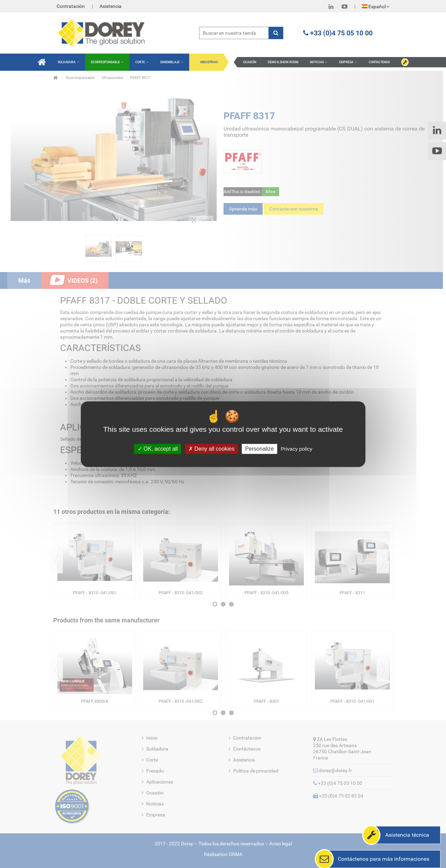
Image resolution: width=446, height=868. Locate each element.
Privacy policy (297, 449)
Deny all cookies (211, 449)
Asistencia (111, 6)
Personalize (260, 449)
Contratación (71, 6)
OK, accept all (158, 449)
